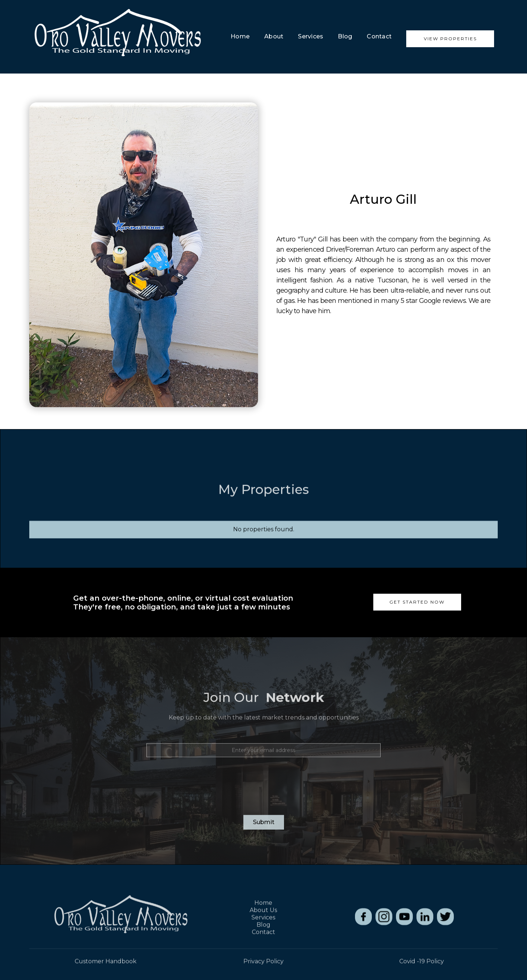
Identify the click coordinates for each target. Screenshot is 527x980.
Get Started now (417, 602)
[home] (117, 37)
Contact (379, 36)
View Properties (450, 39)
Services (311, 36)
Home (240, 36)
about (274, 36)
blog (345, 36)
